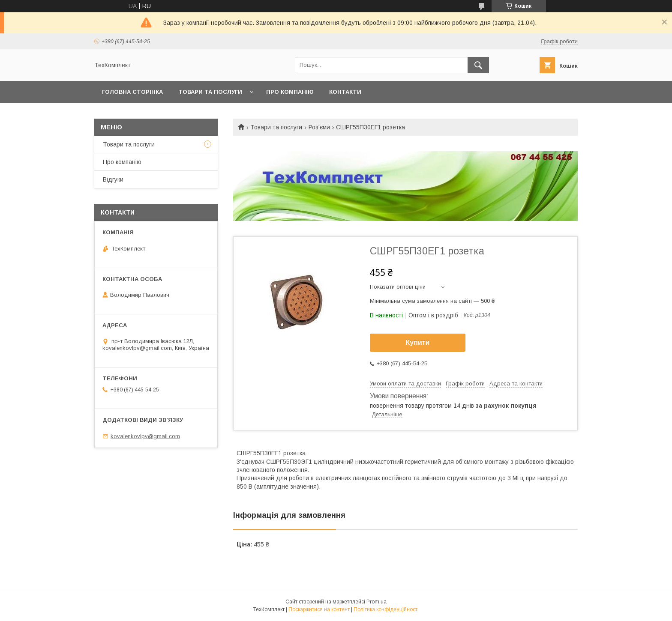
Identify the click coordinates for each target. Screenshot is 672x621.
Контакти (345, 92)
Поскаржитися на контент (319, 609)
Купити (418, 342)
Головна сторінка (132, 92)
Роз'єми (319, 127)
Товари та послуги (210, 92)
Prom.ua (376, 602)
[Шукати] (478, 65)
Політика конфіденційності (386, 609)
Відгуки (113, 179)
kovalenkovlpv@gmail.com (145, 436)
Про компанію (290, 92)
